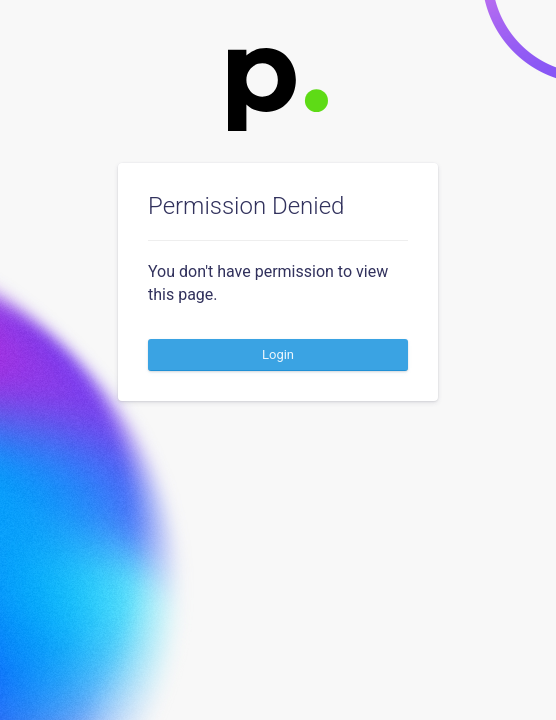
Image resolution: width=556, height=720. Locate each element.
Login (278, 354)
